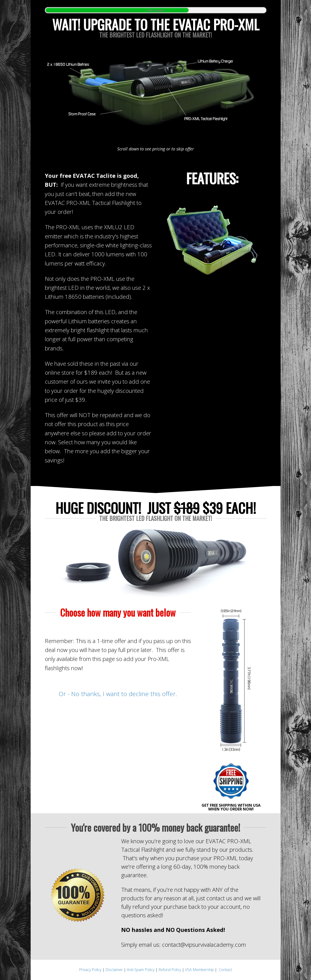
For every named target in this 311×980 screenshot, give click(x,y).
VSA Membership (199, 970)
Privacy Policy (90, 970)
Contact (225, 970)
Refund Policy (170, 970)
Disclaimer (114, 970)
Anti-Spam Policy (141, 970)
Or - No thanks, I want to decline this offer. (118, 694)
